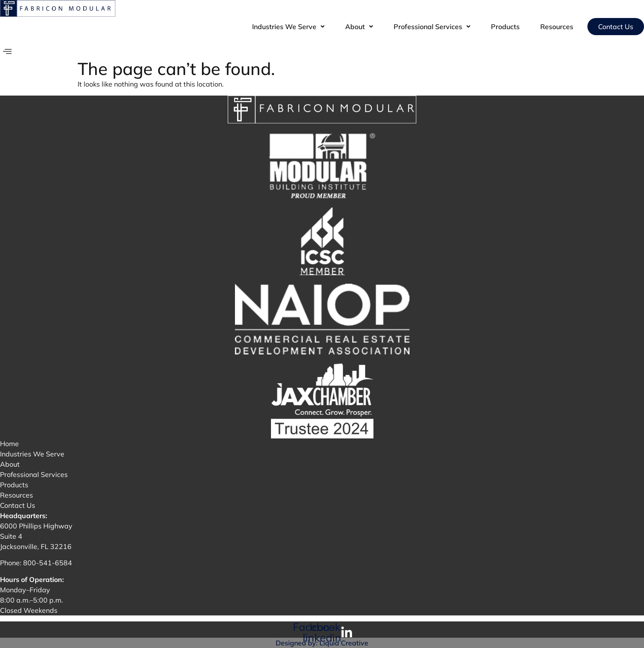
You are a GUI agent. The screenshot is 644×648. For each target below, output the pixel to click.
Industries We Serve (288, 27)
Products (505, 27)
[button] (288, 27)
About (359, 27)
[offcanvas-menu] (7, 52)
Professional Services (432, 27)
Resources (557, 27)
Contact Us (616, 27)
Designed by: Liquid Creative (322, 643)
